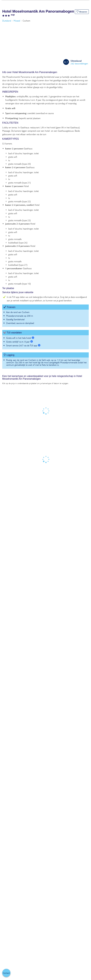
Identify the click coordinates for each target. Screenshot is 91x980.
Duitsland (7, 21)
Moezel (17, 21)
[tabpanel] (45, 221)
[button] (82, 12)
